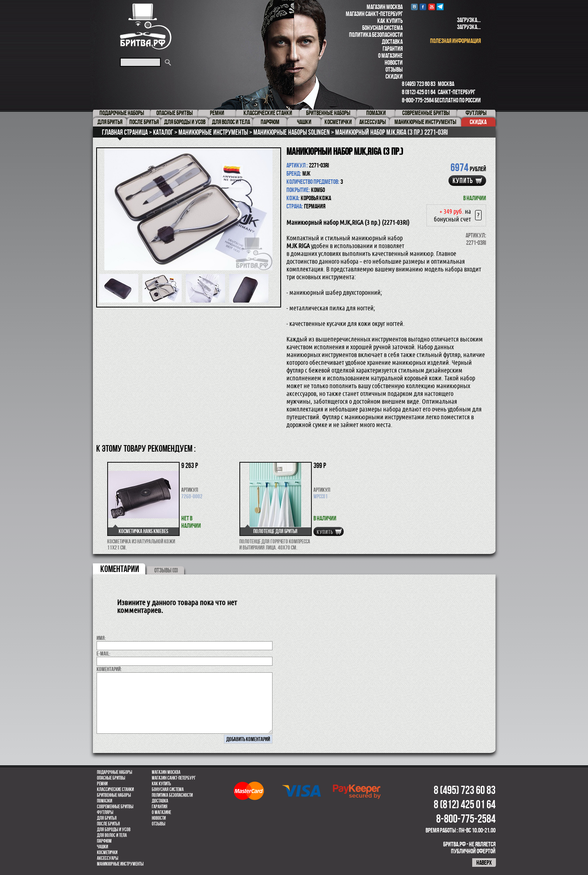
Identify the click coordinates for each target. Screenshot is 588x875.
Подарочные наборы (115, 772)
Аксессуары (108, 858)
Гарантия (393, 49)
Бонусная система (382, 28)
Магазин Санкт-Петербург (374, 14)
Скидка (478, 122)
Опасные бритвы (111, 778)
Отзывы (394, 69)
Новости (394, 62)
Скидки (394, 76)
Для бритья (107, 818)
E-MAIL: (104, 653)
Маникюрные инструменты (120, 864)
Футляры (105, 812)
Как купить (390, 21)
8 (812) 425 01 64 (419, 92)
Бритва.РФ (146, 26)
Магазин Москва (385, 7)
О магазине (390, 55)
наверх (484, 863)
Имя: (101, 638)
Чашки (103, 847)
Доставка (392, 42)
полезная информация (455, 41)
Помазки (105, 801)
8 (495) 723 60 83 (419, 84)
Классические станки (115, 789)
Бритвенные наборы (114, 795)
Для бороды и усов (114, 830)
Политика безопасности (376, 35)
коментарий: (109, 669)
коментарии (120, 569)
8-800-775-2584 (418, 100)
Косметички (107, 852)
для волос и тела (112, 835)
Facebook (423, 7)
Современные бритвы (115, 807)
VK (414, 7)
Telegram (440, 7)
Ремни (102, 784)
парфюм (104, 841)
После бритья (108, 824)
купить (463, 181)
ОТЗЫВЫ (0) (166, 570)
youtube (431, 7)
